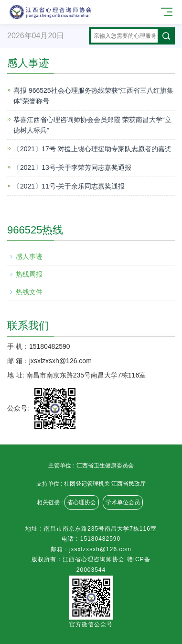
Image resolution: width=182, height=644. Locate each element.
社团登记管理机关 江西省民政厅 (105, 484)
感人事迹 (29, 256)
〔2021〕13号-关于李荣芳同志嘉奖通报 (72, 167)
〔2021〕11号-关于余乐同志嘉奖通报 (69, 186)
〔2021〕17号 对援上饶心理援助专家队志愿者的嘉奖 (92, 149)
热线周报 (29, 274)
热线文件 (29, 292)
